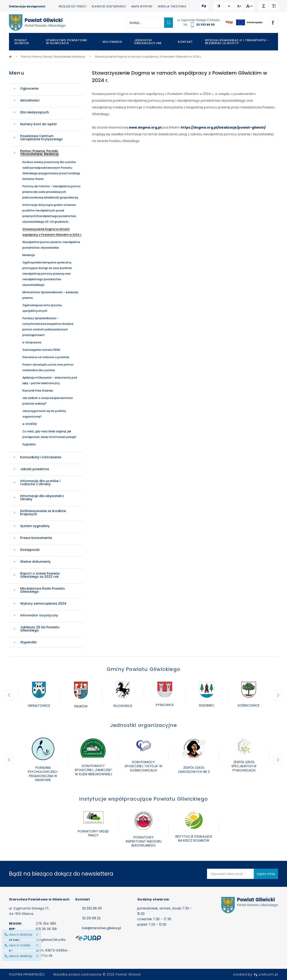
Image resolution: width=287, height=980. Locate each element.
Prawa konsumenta (36, 538)
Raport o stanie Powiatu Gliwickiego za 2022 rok (40, 575)
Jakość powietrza (35, 469)
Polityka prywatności (27, 974)
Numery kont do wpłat (38, 124)
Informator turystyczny (39, 615)
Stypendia (28, 642)
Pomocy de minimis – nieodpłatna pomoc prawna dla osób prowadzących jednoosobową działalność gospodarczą (51, 192)
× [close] (37, 956)
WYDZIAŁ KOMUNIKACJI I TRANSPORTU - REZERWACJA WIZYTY (237, 42)
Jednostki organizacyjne (148, 42)
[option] (39, 695)
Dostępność (30, 550)
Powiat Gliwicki (22, 42)
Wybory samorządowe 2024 (43, 603)
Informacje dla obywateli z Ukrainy (42, 498)
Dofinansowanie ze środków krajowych (43, 513)
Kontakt (185, 42)
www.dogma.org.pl (145, 127)
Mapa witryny (142, 6)
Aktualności (30, 100)
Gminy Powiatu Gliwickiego (143, 669)
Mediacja (29, 255)
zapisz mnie (266, 874)
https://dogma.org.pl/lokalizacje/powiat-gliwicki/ (223, 127)
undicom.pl (266, 974)
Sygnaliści (29, 444)
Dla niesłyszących (35, 112)
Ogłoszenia (29, 88)
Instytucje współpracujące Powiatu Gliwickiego (143, 799)
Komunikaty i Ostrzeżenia (41, 457)
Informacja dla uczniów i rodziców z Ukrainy (40, 482)
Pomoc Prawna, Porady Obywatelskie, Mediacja (39, 153)
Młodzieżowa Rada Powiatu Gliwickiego (42, 590)
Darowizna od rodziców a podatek (46, 357)
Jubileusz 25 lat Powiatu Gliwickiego (40, 629)
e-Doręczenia (32, 342)
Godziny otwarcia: (153, 899)
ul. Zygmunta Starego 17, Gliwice (199, 20)
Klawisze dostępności (109, 6)
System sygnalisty (35, 526)
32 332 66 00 (205, 25)
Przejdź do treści (73, 6)
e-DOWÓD (30, 424)
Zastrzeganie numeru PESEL (41, 350)
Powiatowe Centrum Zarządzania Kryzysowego (41, 138)
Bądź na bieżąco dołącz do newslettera (61, 874)
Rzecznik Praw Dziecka (38, 391)
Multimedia (112, 42)
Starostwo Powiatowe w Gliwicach (67, 42)
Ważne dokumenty (35, 562)
